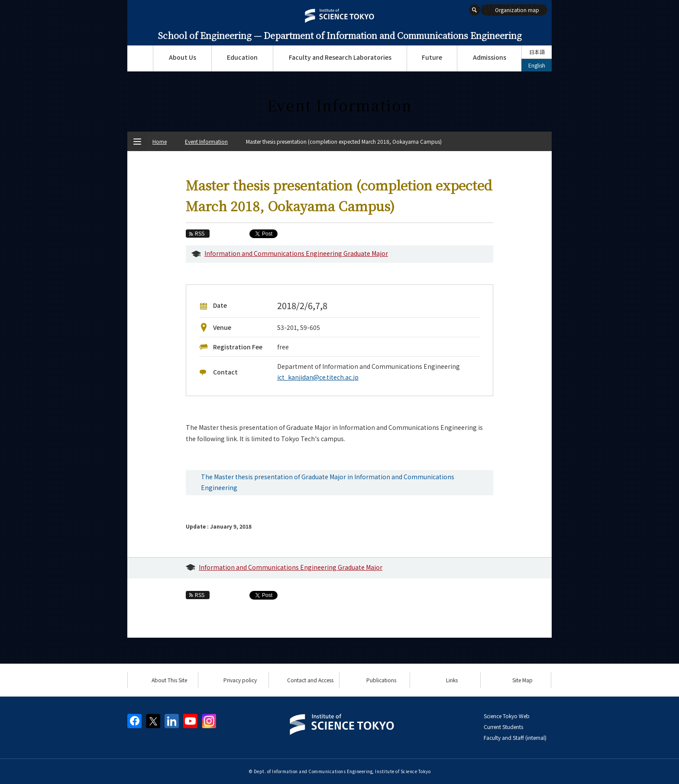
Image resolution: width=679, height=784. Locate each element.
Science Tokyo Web (507, 716)
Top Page (140, 58)
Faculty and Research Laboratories (340, 57)
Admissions (490, 57)
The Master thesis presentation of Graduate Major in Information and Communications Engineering (328, 482)
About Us (183, 57)
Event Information (206, 141)
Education (242, 57)
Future (432, 57)
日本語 (537, 52)
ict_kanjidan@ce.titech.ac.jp (318, 377)
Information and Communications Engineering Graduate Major (296, 253)
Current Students (503, 727)
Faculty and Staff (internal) (515, 737)
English (537, 65)
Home (160, 141)
